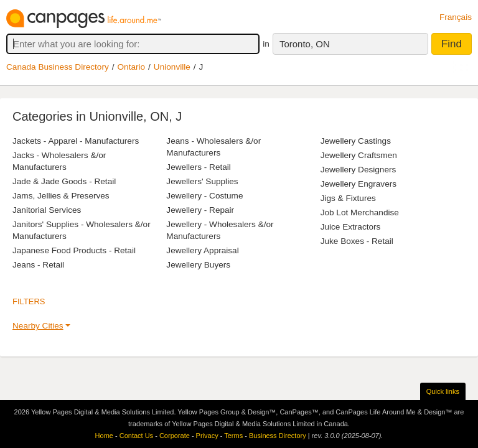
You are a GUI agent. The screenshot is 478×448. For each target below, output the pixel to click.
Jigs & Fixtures (348, 198)
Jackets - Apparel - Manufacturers (76, 141)
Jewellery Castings (356, 141)
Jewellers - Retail (199, 167)
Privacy (207, 436)
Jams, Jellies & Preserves (61, 196)
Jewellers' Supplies (202, 181)
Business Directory (278, 436)
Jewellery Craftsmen (359, 155)
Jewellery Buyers (198, 265)
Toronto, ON (305, 44)
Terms (233, 436)
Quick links (443, 391)
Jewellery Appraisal (202, 250)
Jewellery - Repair (200, 210)
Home (104, 436)
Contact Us (136, 436)
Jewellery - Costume (204, 196)
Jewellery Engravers (358, 184)
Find (452, 44)
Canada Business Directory (58, 67)
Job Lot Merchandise (360, 212)
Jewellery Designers (358, 170)
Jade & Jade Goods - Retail (64, 181)
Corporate (175, 436)
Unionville (172, 67)
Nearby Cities (38, 326)
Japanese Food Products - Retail (74, 250)
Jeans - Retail (38, 265)
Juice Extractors (351, 227)
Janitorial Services (47, 210)
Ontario (132, 67)
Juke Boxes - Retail (357, 241)
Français (456, 17)
